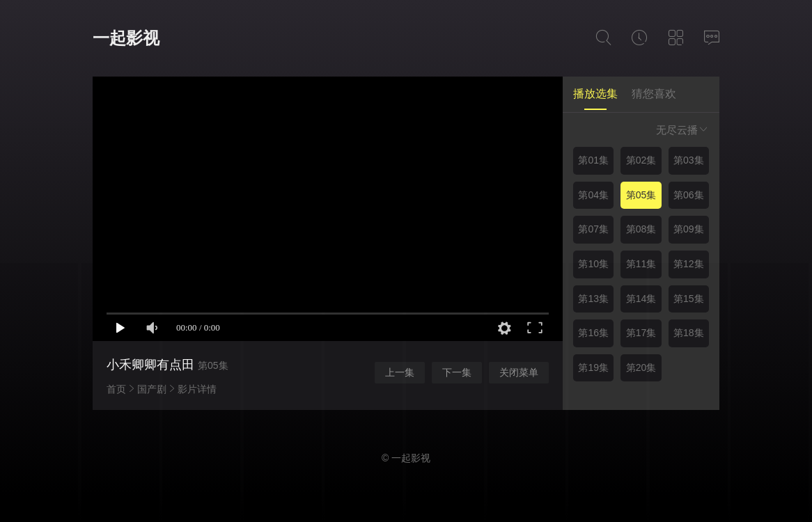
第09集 (689, 229)
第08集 (641, 229)
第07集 (593, 229)
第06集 (689, 195)
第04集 (593, 195)
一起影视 (126, 38)
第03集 (689, 160)
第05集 (641, 195)
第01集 (593, 160)
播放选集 (595, 94)
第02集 (641, 160)
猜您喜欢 (654, 94)
